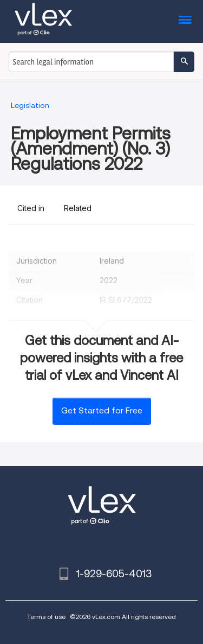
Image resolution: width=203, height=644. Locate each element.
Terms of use (46, 617)
